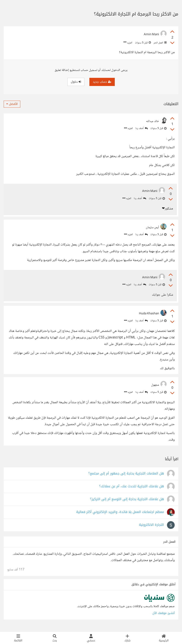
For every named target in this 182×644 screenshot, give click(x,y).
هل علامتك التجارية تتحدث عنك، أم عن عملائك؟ (132, 489)
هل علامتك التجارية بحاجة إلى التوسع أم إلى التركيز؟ (127, 502)
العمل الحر (160, 43)
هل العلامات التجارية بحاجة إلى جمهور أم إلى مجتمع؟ (126, 476)
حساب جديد (102, 82)
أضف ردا (142, 128)
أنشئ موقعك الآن (164, 616)
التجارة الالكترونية (151, 528)
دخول (76, 82)
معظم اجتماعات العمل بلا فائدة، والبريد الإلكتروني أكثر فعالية (120, 515)
